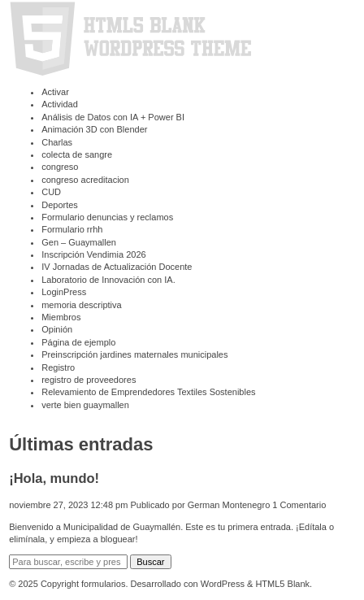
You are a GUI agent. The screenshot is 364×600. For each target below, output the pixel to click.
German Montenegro (229, 505)
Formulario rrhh (72, 229)
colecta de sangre (77, 154)
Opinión (57, 329)
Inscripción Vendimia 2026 (93, 254)
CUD (51, 192)
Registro (58, 367)
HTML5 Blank (282, 584)
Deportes (60, 205)
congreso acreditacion (85, 180)
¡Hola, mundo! (54, 478)
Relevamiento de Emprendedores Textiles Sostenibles (148, 392)
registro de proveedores (89, 380)
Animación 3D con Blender (94, 129)
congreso (60, 167)
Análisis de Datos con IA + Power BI (113, 117)
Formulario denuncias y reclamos (107, 217)
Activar (55, 92)
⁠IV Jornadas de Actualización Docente (117, 267)
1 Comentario (299, 505)
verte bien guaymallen (85, 405)
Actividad (60, 104)
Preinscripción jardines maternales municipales (134, 354)
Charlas (57, 142)
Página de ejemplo (78, 342)
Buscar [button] (150, 562)
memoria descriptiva (81, 305)
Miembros (61, 317)
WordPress (223, 584)
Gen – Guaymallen (79, 242)
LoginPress (64, 292)
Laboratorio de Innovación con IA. (108, 280)
